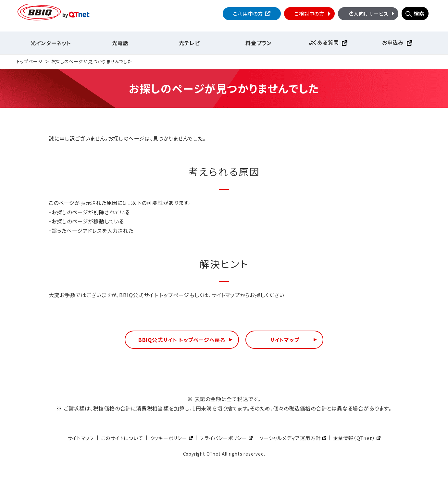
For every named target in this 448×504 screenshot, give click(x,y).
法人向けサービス (372, 13)
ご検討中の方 (313, 13)
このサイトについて (122, 438)
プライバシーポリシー (223, 438)
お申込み (393, 42)
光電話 (120, 43)
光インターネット (51, 43)
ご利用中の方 (248, 13)
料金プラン (259, 43)
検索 (419, 13)
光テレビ (189, 43)
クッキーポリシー (169, 438)
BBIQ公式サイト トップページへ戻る (182, 340)
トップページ (30, 62)
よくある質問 (324, 42)
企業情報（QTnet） (354, 438)
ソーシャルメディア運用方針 (290, 438)
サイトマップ (285, 340)
